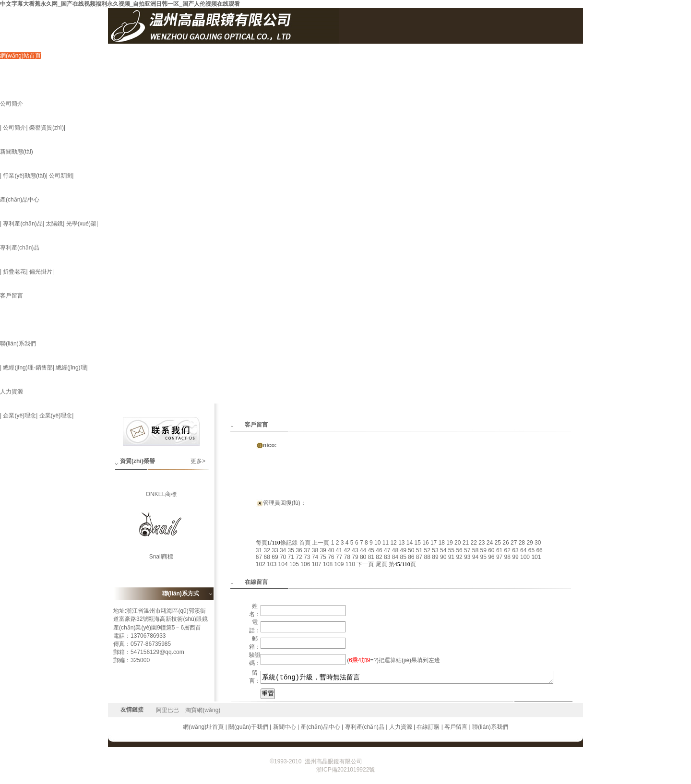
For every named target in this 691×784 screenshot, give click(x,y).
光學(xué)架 (81, 224)
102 (261, 564)
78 (347, 557)
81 (371, 557)
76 (331, 557)
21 (466, 543)
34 (283, 550)
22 (473, 543)
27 (514, 543)
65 (531, 550)
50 (411, 550)
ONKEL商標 (161, 498)
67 (259, 557)
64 (523, 550)
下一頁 (365, 564)
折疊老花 (14, 272)
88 (427, 557)
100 (525, 557)
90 (443, 557)
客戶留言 (12, 296)
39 (323, 550)
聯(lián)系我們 (18, 344)
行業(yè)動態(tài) (24, 176)
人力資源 (12, 392)
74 (315, 557)
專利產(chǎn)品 (23, 224)
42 (347, 550)
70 (283, 557)
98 (507, 557)
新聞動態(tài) (17, 152)
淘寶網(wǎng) (203, 710)
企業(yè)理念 (19, 416)
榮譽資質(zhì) (47, 128)
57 (467, 550)
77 (339, 557)
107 (317, 564)
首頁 (305, 543)
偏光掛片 (41, 272)
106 (305, 564)
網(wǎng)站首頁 (20, 56)
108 (328, 564)
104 (283, 564)
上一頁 (321, 543)
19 (449, 543)
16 (425, 543)
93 (467, 557)
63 (515, 550)
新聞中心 (285, 727)
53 (435, 550)
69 (275, 557)
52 (427, 550)
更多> (198, 461)
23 (482, 543)
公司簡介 (12, 104)
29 (530, 543)
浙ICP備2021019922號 (392, 761)
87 (419, 557)
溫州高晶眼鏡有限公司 (334, 761)
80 (363, 557)
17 (434, 543)
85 (403, 557)
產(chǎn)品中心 (20, 200)
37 (307, 550)
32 (267, 550)
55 (451, 550)
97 (499, 557)
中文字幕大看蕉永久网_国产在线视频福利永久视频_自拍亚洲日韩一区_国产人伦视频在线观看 (120, 4)
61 (499, 550)
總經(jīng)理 (71, 368)
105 (294, 564)
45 (371, 550)
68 (267, 557)
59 (483, 550)
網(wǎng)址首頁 (203, 727)
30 (538, 543)
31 (259, 550)
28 (522, 543)
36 (299, 550)
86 (411, 557)
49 (403, 550)
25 (498, 543)
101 (536, 557)
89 (435, 557)
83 (387, 557)
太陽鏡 (54, 224)
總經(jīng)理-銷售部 (28, 368)
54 (443, 550)
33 (275, 550)
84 (395, 557)
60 (491, 550)
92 (459, 557)
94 (475, 557)
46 (379, 550)
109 (339, 564)
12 (393, 543)
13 (401, 543)
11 (386, 543)
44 (363, 550)
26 (506, 543)
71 (291, 557)
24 (490, 543)
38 (315, 550)
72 (299, 557)
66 (539, 550)
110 (350, 564)
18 (442, 543)
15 (418, 543)
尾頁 (381, 564)
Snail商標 (161, 560)
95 (483, 557)
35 (291, 550)
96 (491, 557)
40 (331, 550)
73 (307, 557)
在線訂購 (428, 727)
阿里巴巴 (167, 710)
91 (451, 557)
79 (355, 557)
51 (419, 550)
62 (507, 550)
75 (323, 557)
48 (395, 550)
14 (410, 543)
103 (272, 564)
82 (379, 557)
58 (475, 550)
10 (377, 543)
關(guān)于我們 (248, 727)
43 (355, 550)
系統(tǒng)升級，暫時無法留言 (407, 677)
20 (458, 543)
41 (339, 550)
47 (387, 550)
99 (515, 557)
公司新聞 (60, 176)
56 (459, 550)
